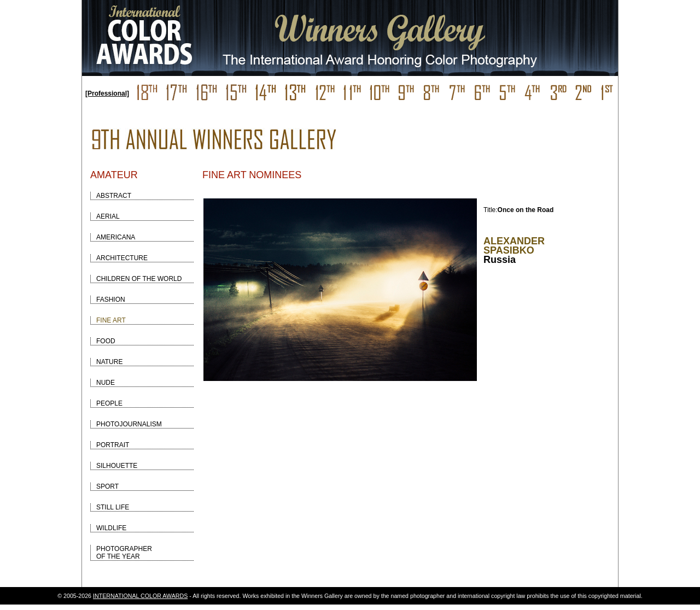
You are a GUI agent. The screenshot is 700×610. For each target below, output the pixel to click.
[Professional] (107, 93)
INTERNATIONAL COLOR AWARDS (140, 596)
